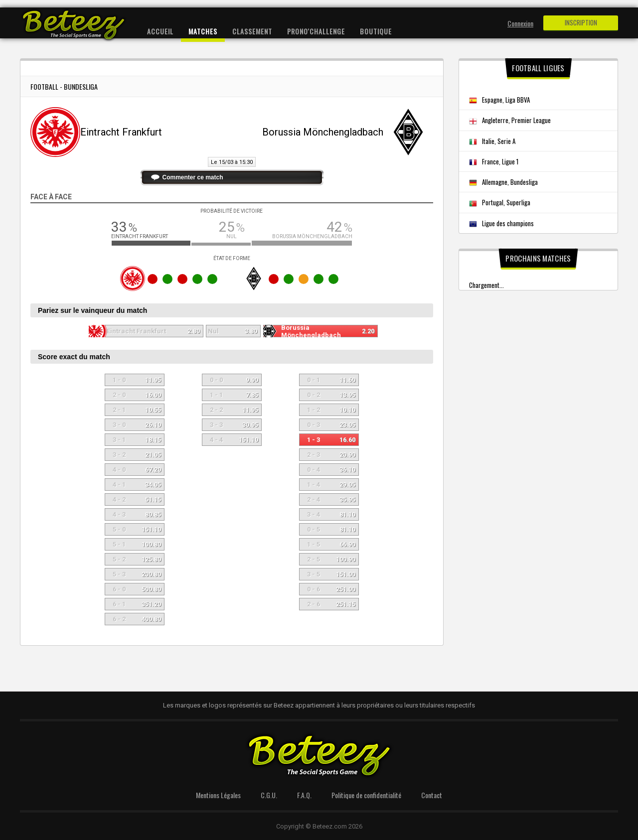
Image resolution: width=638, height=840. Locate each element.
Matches (203, 31)
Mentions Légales (218, 795)
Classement (252, 31)
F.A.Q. (304, 795)
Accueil (160, 31)
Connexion (520, 23)
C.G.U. (269, 795)
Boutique (376, 31)
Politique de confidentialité (366, 795)
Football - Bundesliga (64, 86)
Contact (432, 795)
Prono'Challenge (316, 31)
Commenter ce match (193, 177)
